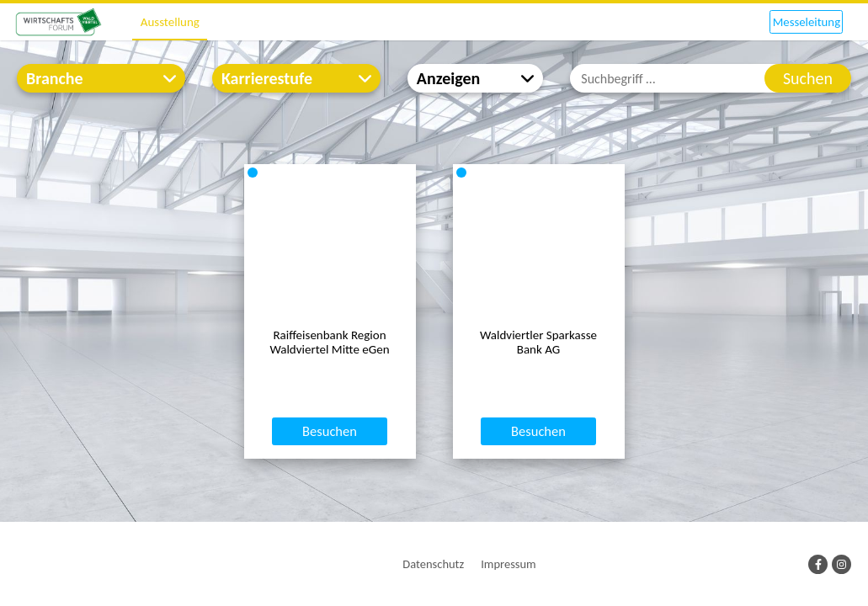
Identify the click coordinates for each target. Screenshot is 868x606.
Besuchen (330, 493)
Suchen (808, 78)
